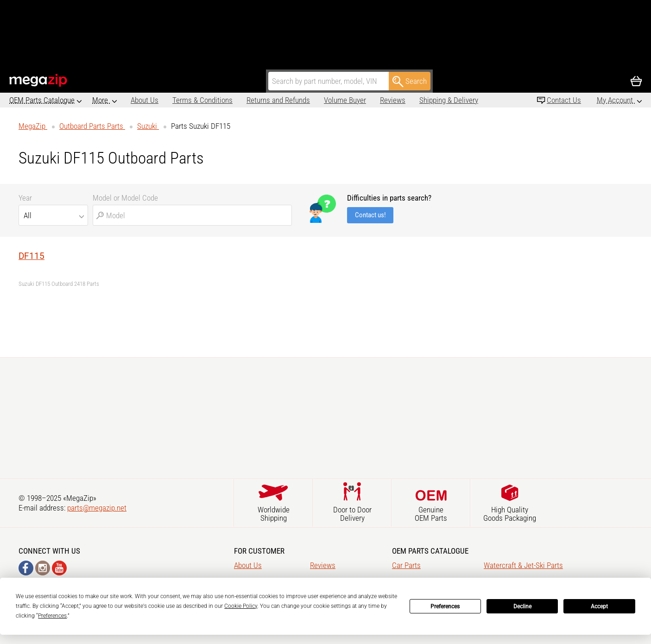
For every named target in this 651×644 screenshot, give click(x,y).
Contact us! (370, 215)
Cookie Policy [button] (241, 606)
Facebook (26, 568)
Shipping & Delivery (410, 100)
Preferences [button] (52, 616)
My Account (616, 100)
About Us (106, 100)
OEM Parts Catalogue (42, 100)
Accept (599, 606)
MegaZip (39, 80)
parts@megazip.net (97, 508)
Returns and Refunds (240, 100)
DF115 (32, 256)
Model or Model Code (125, 198)
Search (410, 82)
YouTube (59, 568)
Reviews (354, 100)
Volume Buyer (307, 100)
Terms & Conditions (164, 100)
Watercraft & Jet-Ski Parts (523, 565)
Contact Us (564, 100)
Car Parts (406, 565)
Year (25, 198)
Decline (522, 606)
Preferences (445, 606)
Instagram (43, 568)
